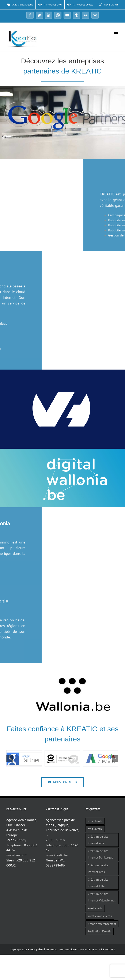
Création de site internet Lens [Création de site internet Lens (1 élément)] (98, 868)
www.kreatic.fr (16, 855)
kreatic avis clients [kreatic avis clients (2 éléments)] (100, 916)
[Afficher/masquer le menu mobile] (116, 32)
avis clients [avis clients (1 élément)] (95, 821)
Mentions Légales (68, 949)
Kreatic (53, 949)
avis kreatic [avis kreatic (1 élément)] (95, 829)
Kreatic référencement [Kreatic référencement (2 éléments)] (102, 924)
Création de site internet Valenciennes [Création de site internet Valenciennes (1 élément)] (102, 897)
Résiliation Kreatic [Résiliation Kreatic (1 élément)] (100, 931)
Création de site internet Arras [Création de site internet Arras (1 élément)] (98, 840)
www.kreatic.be (57, 855)
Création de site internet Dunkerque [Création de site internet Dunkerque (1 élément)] (101, 854)
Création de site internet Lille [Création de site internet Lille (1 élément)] (98, 883)
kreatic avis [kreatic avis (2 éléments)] (95, 908)
